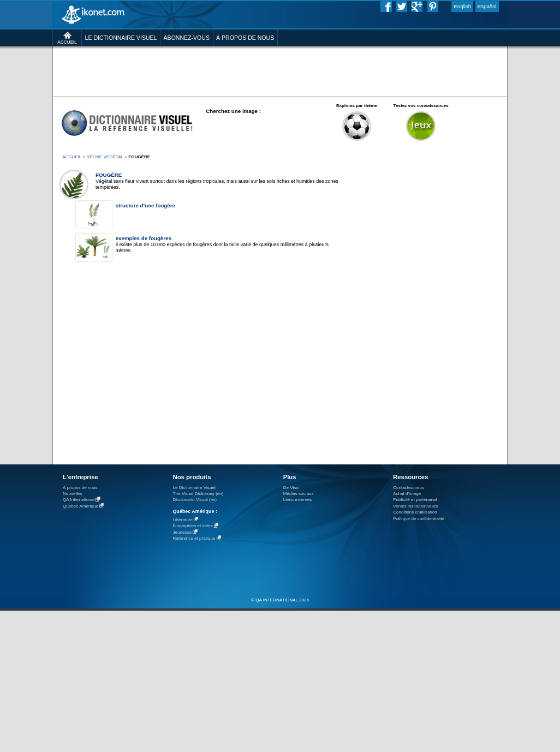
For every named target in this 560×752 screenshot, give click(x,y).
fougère (109, 175)
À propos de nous (80, 488)
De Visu (291, 488)
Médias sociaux (299, 494)
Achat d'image (407, 494)
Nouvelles (73, 494)
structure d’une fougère (145, 205)
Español (487, 6)
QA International (79, 500)
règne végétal (105, 157)
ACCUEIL (72, 157)
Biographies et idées (192, 526)
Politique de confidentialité (419, 519)
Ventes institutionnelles (416, 506)
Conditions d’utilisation (415, 512)
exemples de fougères (144, 238)
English (462, 6)
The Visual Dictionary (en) (198, 494)
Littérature (183, 520)
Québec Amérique (81, 506)
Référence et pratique (194, 539)
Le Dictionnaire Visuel (194, 488)
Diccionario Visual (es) (195, 500)
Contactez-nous (409, 488)
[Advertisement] (280, 71)
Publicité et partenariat (415, 500)
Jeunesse (182, 532)
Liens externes (298, 500)
